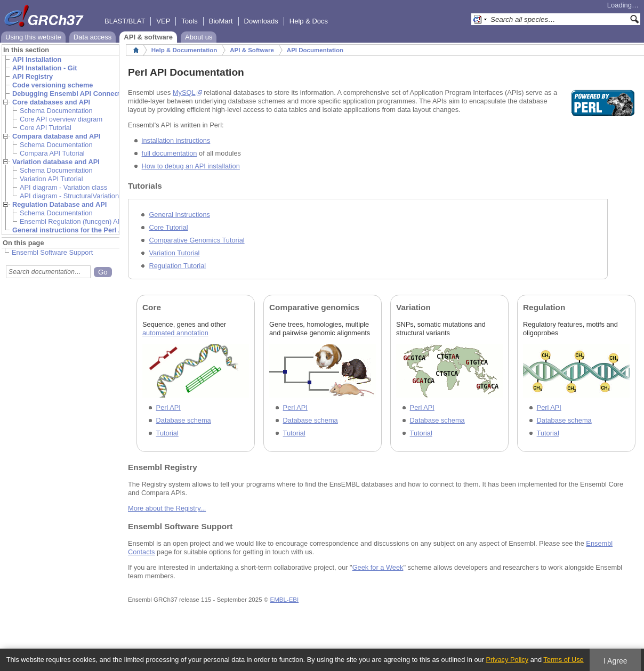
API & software (148, 37)
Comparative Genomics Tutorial (196, 240)
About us (199, 37)
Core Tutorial (168, 227)
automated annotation (175, 333)
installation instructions (176, 140)
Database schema (184, 420)
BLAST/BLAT (125, 21)
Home (136, 50)
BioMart (221, 21)
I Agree (615, 661)
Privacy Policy (507, 660)
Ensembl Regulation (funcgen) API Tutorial (84, 221)
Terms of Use (563, 660)
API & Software (252, 50)
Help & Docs (309, 21)
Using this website (33, 37)
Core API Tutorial (46, 128)
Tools (189, 21)
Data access (93, 37)
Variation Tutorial (174, 253)
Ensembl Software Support (52, 252)
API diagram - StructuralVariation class (78, 196)
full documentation (170, 153)
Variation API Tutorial (51, 179)
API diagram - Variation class (63, 187)
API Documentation (315, 50)
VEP (163, 21)
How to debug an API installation (191, 166)
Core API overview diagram (61, 119)
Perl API (168, 407)
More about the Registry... (167, 508)
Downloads (261, 21)
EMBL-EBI (284, 600)
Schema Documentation (56, 111)
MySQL (184, 92)
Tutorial (167, 433)
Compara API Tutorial (52, 153)
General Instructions (179, 215)
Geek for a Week (378, 567)
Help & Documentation (184, 50)
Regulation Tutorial (177, 266)
